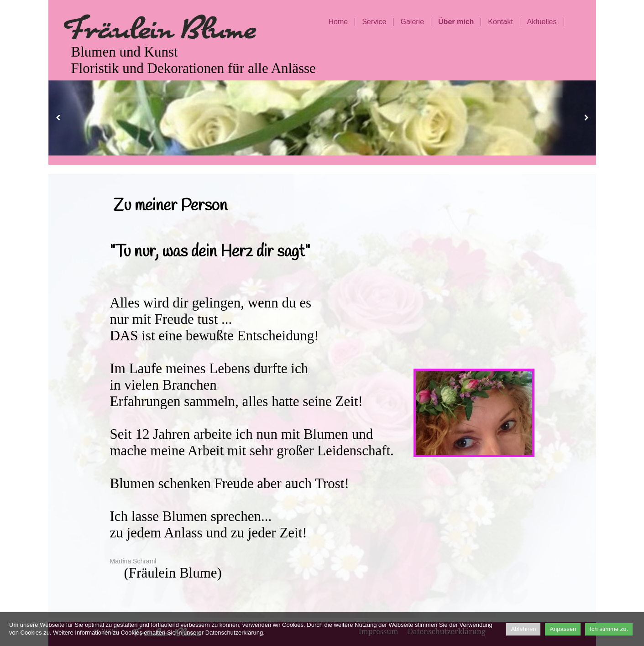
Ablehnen (523, 629)
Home (338, 22)
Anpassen (563, 629)
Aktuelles (542, 22)
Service (374, 22)
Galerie (412, 22)
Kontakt (500, 22)
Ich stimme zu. (609, 629)
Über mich (456, 22)
